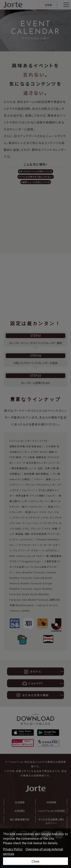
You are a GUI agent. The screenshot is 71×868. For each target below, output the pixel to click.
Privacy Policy (13, 849)
